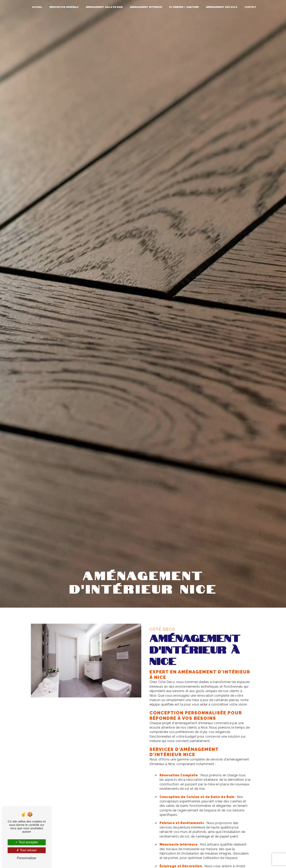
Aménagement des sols (222, 7)
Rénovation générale (64, 7)
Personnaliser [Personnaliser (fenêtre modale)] (27, 858)
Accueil (37, 7)
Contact (250, 7)
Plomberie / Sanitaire (184, 7)
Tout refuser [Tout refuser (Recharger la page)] (27, 850)
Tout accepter (27, 842)
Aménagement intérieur (146, 7)
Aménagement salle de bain (104, 7)
